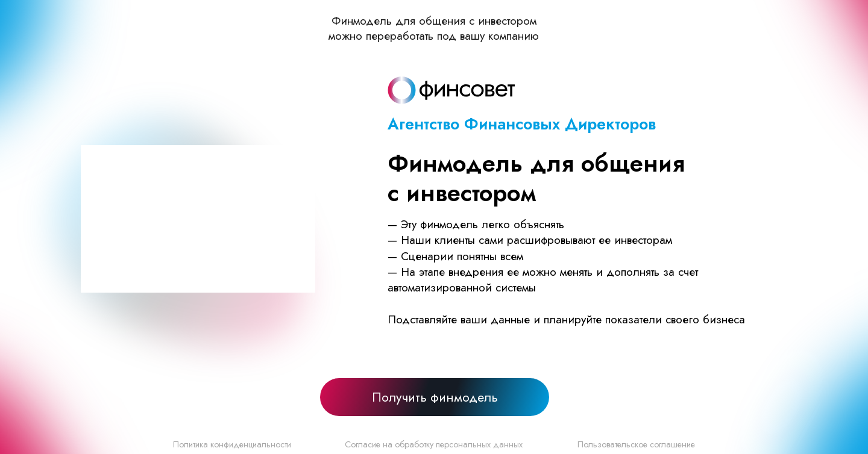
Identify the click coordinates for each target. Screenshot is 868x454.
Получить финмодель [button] (435, 397)
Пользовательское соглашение (636, 444)
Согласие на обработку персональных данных (434, 444)
